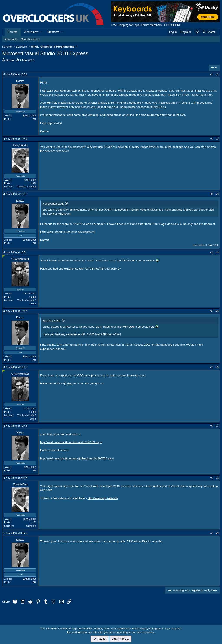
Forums (13, 32)
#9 (217, 533)
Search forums (30, 39)
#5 (217, 311)
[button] (42, 32)
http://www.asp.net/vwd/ (103, 498)
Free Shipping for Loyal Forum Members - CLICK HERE (146, 25)
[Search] (209, 32)
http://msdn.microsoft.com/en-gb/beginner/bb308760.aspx (77, 458)
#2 (217, 139)
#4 (217, 252)
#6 (217, 367)
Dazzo (10, 60)
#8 (217, 478)
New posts (11, 39)
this (69, 383)
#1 (217, 74)
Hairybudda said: (53, 204)
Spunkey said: (51, 320)
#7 (217, 426)
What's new (31, 32)
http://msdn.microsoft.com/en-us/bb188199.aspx (71, 442)
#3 (217, 194)
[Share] (211, 75)
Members (53, 32)
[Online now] (4, 256)
